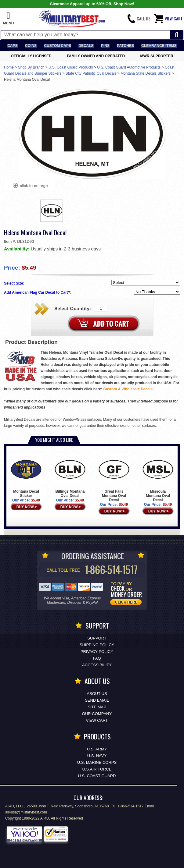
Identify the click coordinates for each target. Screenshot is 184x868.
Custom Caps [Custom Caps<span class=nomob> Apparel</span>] (57, 46)
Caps (12, 46)
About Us (97, 694)
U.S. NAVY (97, 756)
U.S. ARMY (97, 749)
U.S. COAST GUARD (97, 776)
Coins (31, 46)
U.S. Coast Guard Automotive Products (129, 67)
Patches (125, 46)
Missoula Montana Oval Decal (158, 478)
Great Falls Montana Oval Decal (114, 478)
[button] (8, 19)
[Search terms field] (86, 35)
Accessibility (97, 665)
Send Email (97, 700)
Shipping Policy (97, 645)
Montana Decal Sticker (26, 476)
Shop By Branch (31, 67)
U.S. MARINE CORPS (97, 762)
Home (9, 67)
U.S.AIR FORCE (97, 769)
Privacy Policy (97, 652)
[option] (52, 211)
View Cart (97, 720)
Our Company (97, 714)
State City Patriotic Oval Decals (91, 73)
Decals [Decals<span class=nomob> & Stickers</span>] (86, 46)
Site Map (97, 707)
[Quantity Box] (101, 308)
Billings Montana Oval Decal (70, 476)
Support (97, 638)
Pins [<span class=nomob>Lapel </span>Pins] (105, 46)
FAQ (97, 658)
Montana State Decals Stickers (146, 73)
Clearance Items (159, 46)
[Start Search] (177, 35)
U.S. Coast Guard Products (71, 67)
